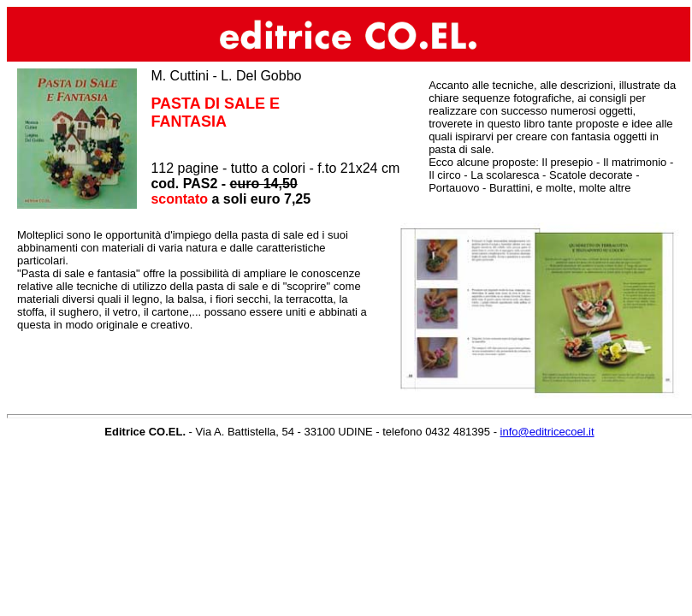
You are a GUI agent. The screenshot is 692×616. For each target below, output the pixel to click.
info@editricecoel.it (547, 432)
